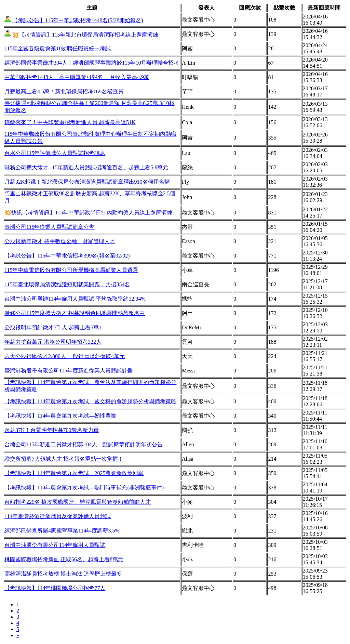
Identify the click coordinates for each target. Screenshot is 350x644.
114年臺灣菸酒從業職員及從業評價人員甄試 (58, 516)
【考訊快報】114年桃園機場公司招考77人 (55, 588)
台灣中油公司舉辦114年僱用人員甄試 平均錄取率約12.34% (75, 299)
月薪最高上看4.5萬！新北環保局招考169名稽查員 (64, 91)
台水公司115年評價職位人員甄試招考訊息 (55, 153)
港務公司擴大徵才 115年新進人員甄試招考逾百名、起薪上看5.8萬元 (86, 167)
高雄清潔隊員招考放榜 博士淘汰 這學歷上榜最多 (63, 574)
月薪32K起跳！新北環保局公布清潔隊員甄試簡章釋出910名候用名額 (87, 182)
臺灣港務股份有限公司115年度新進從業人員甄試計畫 (69, 371)
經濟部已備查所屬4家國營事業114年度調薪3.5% (62, 531)
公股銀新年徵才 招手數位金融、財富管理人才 (60, 241)
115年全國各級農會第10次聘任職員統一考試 (58, 48)
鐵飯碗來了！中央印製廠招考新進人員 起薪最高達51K (70, 122)
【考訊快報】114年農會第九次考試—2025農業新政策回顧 (74, 473)
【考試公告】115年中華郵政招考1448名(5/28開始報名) (78, 20)
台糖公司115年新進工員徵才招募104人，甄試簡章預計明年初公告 (84, 444)
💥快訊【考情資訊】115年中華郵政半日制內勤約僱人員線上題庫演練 (88, 213)
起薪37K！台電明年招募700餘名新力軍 (52, 430)
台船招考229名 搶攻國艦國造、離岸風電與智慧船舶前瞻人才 (78, 502)
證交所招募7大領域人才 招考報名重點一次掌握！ (64, 459)
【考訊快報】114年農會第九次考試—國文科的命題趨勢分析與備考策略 (90, 401)
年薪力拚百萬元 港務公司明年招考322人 (53, 342)
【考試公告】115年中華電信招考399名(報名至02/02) (67, 256)
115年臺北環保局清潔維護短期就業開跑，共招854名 (67, 284)
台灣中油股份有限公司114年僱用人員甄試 (55, 545)
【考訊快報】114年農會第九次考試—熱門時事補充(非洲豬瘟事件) (84, 488)
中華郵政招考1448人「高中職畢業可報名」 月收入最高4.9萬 (77, 77)
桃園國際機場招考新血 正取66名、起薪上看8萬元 (64, 559)
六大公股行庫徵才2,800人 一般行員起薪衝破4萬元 (65, 356)
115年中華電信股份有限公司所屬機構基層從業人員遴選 (71, 270)
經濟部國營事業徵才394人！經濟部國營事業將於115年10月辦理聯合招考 (92, 63)
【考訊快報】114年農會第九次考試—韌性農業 (60, 416)
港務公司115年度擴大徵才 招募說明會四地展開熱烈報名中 (75, 313)
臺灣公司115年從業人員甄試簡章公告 (49, 227)
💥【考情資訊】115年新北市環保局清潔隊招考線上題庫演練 (85, 35)
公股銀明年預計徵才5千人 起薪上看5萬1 (53, 327)
